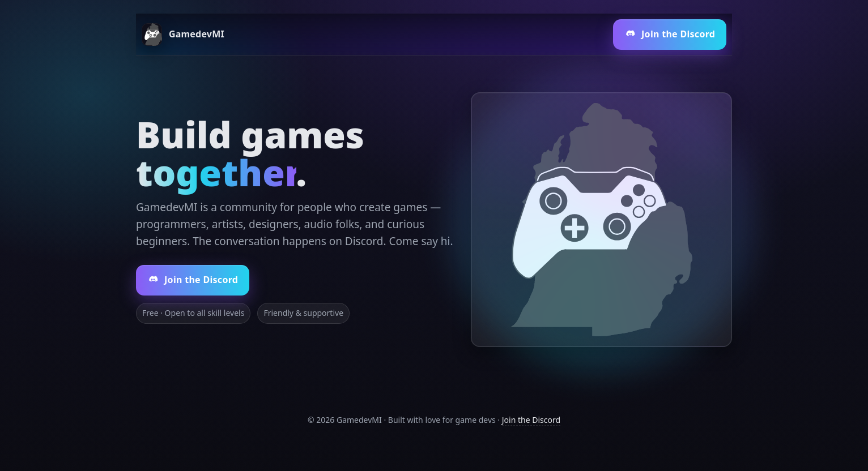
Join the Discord (531, 420)
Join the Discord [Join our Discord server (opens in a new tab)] (193, 280)
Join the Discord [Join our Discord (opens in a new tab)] (670, 34)
